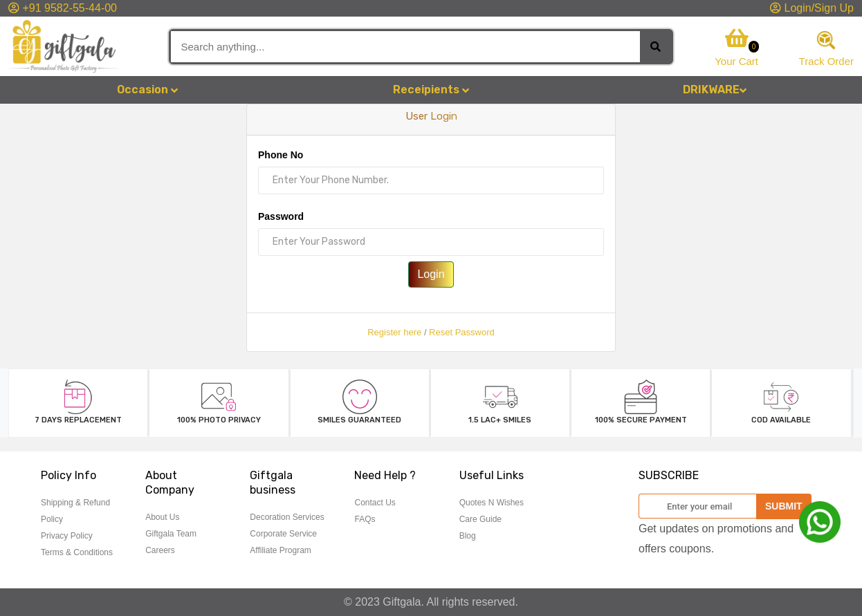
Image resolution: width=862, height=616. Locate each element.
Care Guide (480, 519)
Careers (160, 550)
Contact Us (375, 503)
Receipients (431, 90)
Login (431, 274)
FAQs (365, 519)
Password (281, 216)
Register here (394, 332)
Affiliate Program (280, 550)
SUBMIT (784, 506)
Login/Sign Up (812, 8)
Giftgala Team (171, 534)
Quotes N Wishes (492, 503)
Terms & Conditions (77, 552)
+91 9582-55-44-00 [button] (63, 8)
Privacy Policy (67, 536)
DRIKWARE (715, 90)
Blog (468, 536)
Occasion (147, 90)
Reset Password (462, 332)
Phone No (281, 155)
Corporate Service (283, 534)
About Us (162, 517)
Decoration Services (287, 517)
